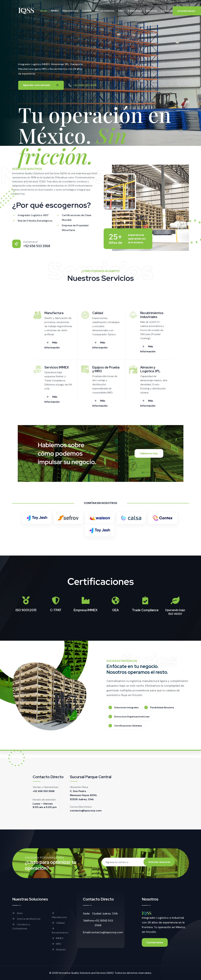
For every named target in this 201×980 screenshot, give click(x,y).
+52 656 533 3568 (44, 791)
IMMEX (58, 938)
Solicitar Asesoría (159, 862)
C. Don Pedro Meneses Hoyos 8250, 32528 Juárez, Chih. (84, 795)
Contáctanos (155, 942)
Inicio (18, 913)
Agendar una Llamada (41, 85)
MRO (57, 944)
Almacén (59, 950)
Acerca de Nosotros (26, 919)
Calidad (58, 923)
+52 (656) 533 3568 (85, 85)
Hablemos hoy (149, 453)
